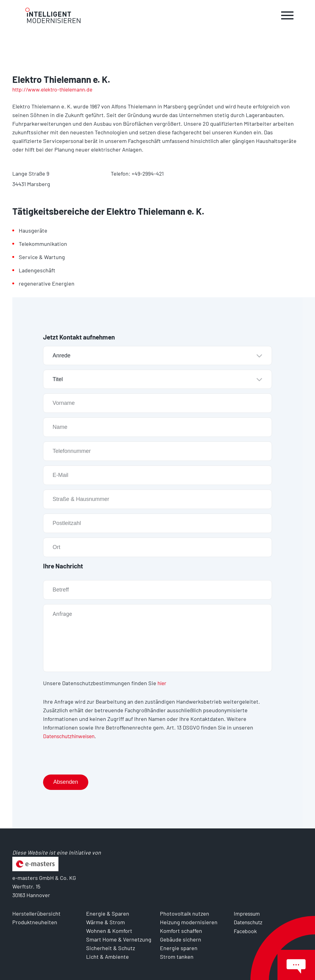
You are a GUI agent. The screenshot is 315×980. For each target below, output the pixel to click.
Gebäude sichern (181, 939)
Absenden (66, 782)
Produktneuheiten (35, 921)
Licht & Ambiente (108, 956)
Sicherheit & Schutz (111, 947)
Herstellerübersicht (36, 913)
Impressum (248, 913)
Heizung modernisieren (189, 921)
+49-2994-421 (148, 173)
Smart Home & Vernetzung (119, 939)
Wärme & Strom (106, 921)
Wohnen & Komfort (109, 930)
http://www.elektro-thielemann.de (55, 89)
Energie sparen (179, 947)
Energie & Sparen (108, 913)
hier (162, 683)
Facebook (245, 930)
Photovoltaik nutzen (185, 913)
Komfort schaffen (181, 930)
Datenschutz (249, 921)
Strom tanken (177, 956)
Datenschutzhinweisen (71, 736)
